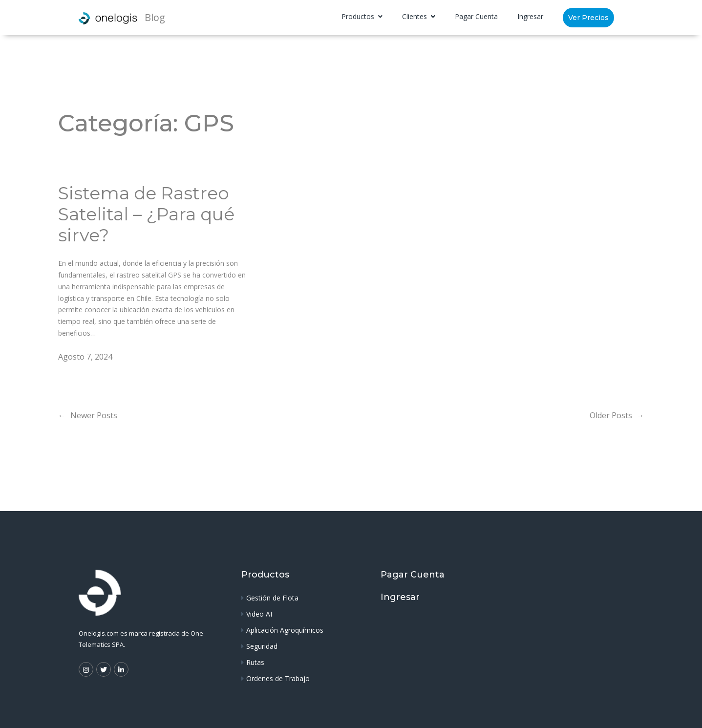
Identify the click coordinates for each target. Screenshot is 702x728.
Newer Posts (88, 415)
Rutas (255, 662)
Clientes (415, 16)
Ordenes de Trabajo (278, 678)
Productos (359, 16)
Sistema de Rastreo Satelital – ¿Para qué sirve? (146, 214)
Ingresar (530, 16)
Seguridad (262, 646)
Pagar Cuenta (476, 16)
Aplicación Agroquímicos (285, 630)
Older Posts (617, 415)
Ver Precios (588, 18)
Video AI (259, 614)
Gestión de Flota (272, 598)
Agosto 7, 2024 (85, 357)
